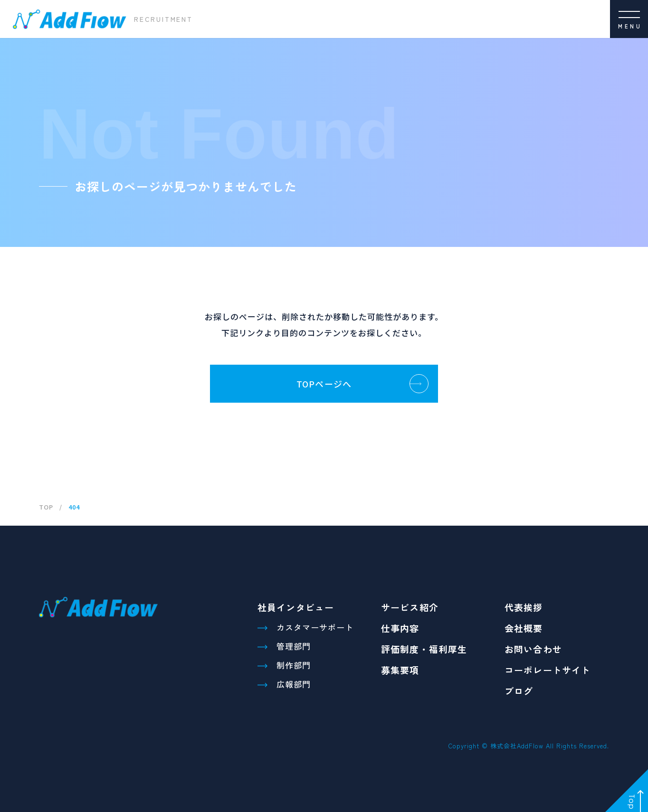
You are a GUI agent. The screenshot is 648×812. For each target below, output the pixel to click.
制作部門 (294, 665)
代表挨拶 (524, 607)
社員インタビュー (296, 607)
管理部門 (294, 646)
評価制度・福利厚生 (424, 649)
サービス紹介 (410, 607)
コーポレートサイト (548, 670)
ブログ (519, 691)
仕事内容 (400, 628)
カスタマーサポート (315, 627)
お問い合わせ (533, 649)
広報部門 (294, 684)
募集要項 (400, 670)
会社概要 (524, 628)
